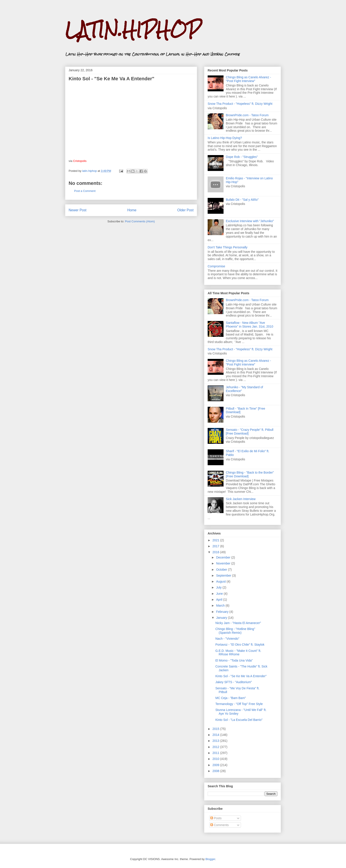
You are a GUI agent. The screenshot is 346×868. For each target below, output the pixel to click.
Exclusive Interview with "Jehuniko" (250, 221)
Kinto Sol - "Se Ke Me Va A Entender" (241, 676)
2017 (216, 546)
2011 (216, 753)
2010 (216, 759)
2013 (216, 741)
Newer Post (78, 210)
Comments (220, 825)
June (220, 594)
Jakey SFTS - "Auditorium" (234, 682)
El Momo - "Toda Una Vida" (234, 660)
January (222, 618)
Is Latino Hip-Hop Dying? (225, 138)
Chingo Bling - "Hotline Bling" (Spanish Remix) (235, 631)
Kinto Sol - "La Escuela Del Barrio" (239, 720)
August (221, 581)
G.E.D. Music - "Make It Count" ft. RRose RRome (238, 653)
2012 (216, 747)
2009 (216, 765)
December (224, 557)
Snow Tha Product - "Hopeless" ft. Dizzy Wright (240, 104)
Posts (216, 818)
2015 (216, 729)
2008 (216, 771)
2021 (216, 540)
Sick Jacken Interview (241, 499)
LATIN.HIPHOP (133, 30)
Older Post (185, 210)
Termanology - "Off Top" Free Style (239, 704)
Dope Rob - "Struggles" (242, 157)
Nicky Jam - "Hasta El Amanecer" (238, 623)
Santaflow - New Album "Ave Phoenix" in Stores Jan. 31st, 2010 (250, 325)
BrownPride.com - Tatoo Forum (247, 115)
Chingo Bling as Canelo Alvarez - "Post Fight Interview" (249, 79)
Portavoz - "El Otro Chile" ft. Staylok (240, 645)
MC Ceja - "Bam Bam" (231, 698)
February (223, 612)
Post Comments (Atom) (140, 221)
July (219, 587)
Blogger (210, 859)
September (224, 576)
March (221, 606)
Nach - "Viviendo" (227, 639)
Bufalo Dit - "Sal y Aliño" (242, 200)
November (224, 563)
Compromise (216, 266)
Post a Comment (85, 191)
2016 (216, 552)
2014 (216, 735)
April (220, 600)
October (222, 570)
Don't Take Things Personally (228, 247)
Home (132, 210)
